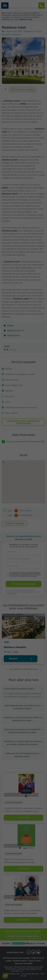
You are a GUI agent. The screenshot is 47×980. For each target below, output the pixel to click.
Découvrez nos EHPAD (24, 964)
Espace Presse (35, 961)
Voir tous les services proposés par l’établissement (24, 422)
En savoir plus (34, 697)
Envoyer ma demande (23, 584)
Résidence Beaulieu (15, 647)
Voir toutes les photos (23, 89)
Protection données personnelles (17, 958)
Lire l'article (23, 818)
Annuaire (9, 13)
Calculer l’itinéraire (14, 523)
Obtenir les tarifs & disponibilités (24, 936)
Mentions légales (20, 961)
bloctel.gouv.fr (12, 594)
